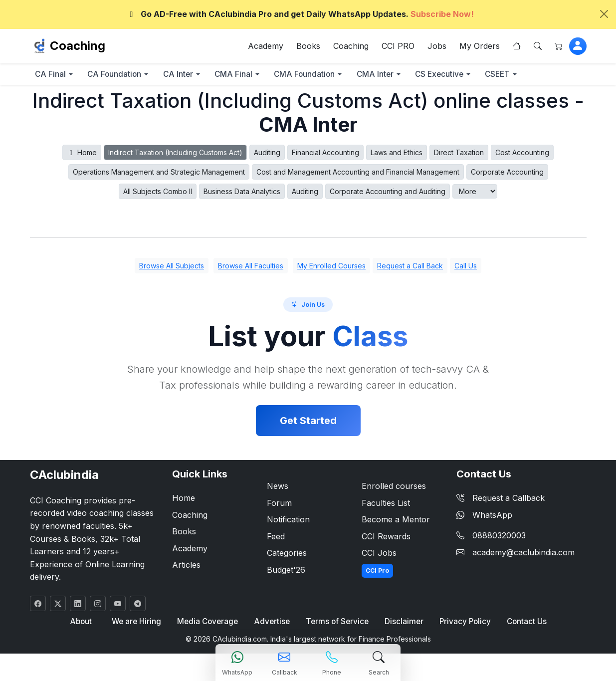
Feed (276, 538)
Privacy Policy (464, 623)
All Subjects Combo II (158, 193)
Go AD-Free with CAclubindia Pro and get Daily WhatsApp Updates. (300, 14)
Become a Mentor (396, 521)
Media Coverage (208, 623)
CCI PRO (398, 47)
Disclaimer (403, 623)
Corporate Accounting (507, 174)
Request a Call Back (410, 268)
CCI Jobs (379, 555)
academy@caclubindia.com (523, 554)
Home (82, 154)
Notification (288, 521)
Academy (266, 47)
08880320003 (499, 537)
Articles (186, 567)
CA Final (53, 76)
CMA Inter (399, 76)
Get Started (308, 422)
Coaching (78, 47)
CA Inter (189, 76)
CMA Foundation (324, 76)
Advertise (272, 623)
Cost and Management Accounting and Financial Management (358, 174)
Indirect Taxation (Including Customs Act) (175, 154)
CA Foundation (121, 76)
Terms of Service (336, 623)
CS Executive (468, 76)
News (278, 487)
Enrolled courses (394, 487)
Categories (287, 555)
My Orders (480, 47)
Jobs (437, 47)
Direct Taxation (459, 154)
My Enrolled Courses (331, 268)
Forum (279, 504)
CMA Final (249, 76)
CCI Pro (377, 572)
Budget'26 (286, 571)
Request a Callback (501, 499)
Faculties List (386, 504)
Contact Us (525, 623)
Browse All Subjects (172, 268)
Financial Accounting (325, 154)
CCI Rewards (386, 538)
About (82, 623)
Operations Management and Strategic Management (159, 174)
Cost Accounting (522, 154)
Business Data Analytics (242, 193)
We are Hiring (137, 623)
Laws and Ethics (397, 154)
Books (308, 47)
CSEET (531, 76)
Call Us (466, 268)
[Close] (604, 14)
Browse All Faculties (251, 268)
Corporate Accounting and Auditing (388, 193)
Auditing (267, 154)
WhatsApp (484, 516)
